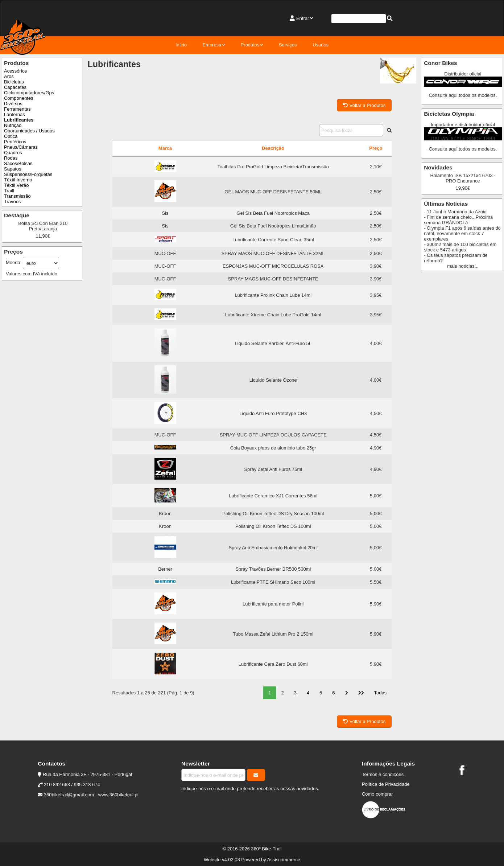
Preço (376, 148)
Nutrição (13, 125)
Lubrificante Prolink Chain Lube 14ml (273, 295)
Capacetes (15, 87)
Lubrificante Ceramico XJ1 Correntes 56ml (273, 496)
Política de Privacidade (386, 784)
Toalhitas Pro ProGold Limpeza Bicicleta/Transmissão (273, 167)
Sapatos (13, 169)
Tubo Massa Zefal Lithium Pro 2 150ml (273, 634)
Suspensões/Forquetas (28, 174)
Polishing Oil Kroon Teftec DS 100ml (273, 526)
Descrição (273, 148)
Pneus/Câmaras (21, 147)
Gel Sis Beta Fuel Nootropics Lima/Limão (273, 226)
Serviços (288, 45)
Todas (381, 693)
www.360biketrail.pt (119, 795)
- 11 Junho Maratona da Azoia (455, 212)
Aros (9, 76)
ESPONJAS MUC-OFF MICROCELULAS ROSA (273, 266)
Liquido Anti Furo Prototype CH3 (273, 413)
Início (181, 45)
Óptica (11, 136)
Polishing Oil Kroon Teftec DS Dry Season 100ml (273, 514)
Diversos (13, 104)
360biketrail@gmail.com (69, 795)
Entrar (303, 18)
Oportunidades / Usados (29, 131)
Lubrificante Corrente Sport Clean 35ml (273, 240)
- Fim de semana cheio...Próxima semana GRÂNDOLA (458, 220)
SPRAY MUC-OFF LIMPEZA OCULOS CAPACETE (273, 435)
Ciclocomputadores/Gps (29, 93)
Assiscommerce (284, 860)
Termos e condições (383, 774)
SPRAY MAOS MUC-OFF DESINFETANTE (273, 279)
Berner (165, 569)
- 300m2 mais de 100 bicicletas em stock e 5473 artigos (460, 247)
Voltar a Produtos (364, 105)
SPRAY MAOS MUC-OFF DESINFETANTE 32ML (273, 253)
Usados (321, 45)
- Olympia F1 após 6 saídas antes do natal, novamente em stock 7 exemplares (462, 233)
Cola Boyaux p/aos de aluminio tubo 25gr (273, 448)
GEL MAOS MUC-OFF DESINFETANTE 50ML (273, 192)
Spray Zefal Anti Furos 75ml (273, 469)
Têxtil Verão (16, 185)
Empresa (212, 45)
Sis (165, 213)
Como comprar (377, 794)
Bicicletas (14, 82)
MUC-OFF (165, 253)
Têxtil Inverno (18, 180)
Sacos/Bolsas (18, 163)
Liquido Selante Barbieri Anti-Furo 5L (273, 343)
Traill (9, 191)
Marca (165, 148)
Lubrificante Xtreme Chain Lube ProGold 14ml (273, 315)
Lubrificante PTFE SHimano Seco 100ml (273, 582)
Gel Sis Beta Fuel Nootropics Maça (273, 213)
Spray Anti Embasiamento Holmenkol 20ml (273, 548)
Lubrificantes (19, 120)
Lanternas (15, 114)
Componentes (19, 98)
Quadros (13, 153)
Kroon (165, 514)
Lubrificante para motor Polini (273, 604)
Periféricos (15, 142)
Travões (12, 202)
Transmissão (17, 196)
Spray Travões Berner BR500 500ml (273, 569)
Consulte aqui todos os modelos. (463, 95)
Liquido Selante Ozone (273, 380)
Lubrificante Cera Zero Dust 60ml (273, 664)
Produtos (250, 45)
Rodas (11, 158)
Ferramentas (17, 109)
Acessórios (15, 71)
